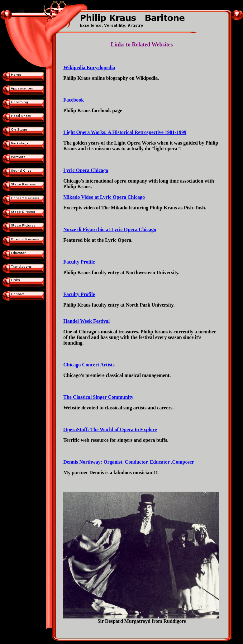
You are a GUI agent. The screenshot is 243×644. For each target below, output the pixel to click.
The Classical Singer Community (98, 397)
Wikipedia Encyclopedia (89, 67)
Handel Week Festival (86, 321)
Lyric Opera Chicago (86, 170)
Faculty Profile (79, 262)
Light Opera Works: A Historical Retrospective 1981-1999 (125, 132)
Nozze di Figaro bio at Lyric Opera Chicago (110, 229)
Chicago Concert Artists (89, 365)
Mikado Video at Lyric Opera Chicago (104, 197)
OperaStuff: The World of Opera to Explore (110, 429)
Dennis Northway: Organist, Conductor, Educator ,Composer (129, 462)
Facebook (74, 100)
